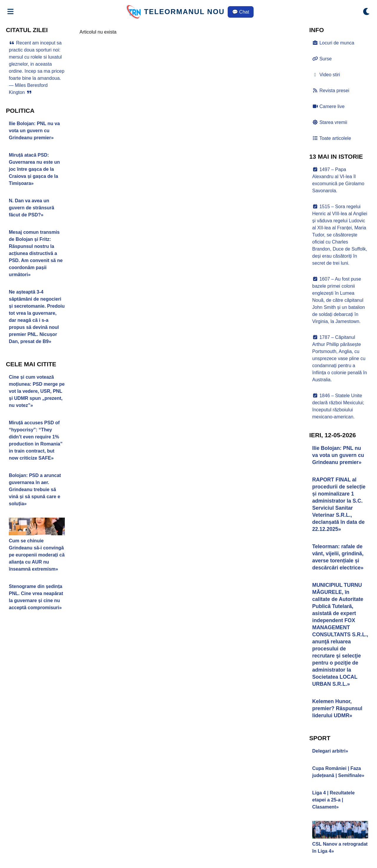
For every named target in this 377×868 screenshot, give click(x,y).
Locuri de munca (333, 43)
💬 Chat (241, 12)
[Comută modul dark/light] (367, 12)
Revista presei (331, 91)
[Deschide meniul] (10, 12)
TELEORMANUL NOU (184, 12)
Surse (322, 59)
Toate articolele (332, 138)
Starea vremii (330, 122)
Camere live (328, 106)
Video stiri (326, 75)
